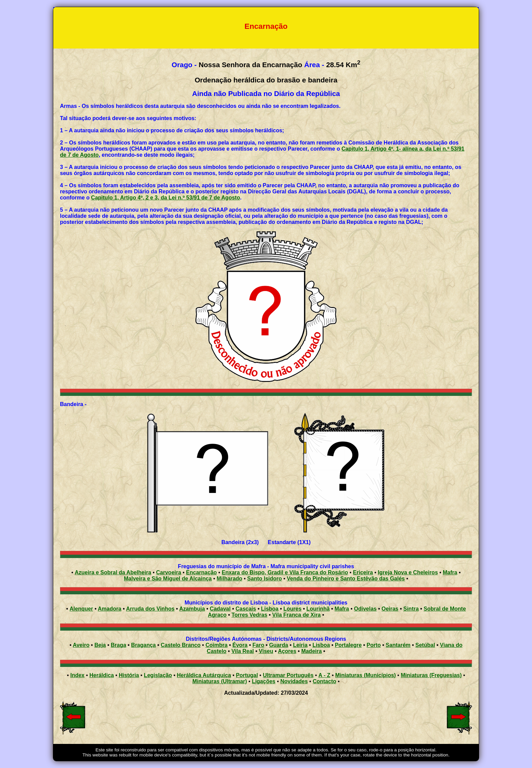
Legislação (158, 675)
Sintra (411, 609)
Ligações (263, 681)
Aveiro (81, 645)
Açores (287, 651)
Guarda (279, 645)
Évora (240, 645)
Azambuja (192, 609)
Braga (118, 645)
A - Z (325, 675)
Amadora (109, 609)
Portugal (247, 675)
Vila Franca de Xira (296, 615)
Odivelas (365, 609)
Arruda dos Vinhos (150, 609)
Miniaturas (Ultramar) (220, 681)
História (129, 675)
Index (77, 675)
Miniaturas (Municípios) (366, 675)
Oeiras (390, 609)
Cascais (246, 609)
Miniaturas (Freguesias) (431, 675)
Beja (100, 645)
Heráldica (101, 675)
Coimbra (217, 645)
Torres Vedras (249, 615)
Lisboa (270, 609)
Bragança (143, 645)
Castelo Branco (181, 645)
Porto (374, 645)
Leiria (300, 645)
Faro (258, 645)
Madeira (311, 651)
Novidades (294, 681)
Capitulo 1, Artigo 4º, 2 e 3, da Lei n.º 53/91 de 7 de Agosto (165, 198)
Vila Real (243, 651)
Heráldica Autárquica (204, 675)
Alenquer (81, 609)
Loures (292, 609)
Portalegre (348, 645)
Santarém (398, 645)
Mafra (342, 609)
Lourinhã (318, 609)
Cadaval (220, 609)
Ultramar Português (288, 675)
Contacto (325, 681)
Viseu (266, 651)
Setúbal (425, 645)
